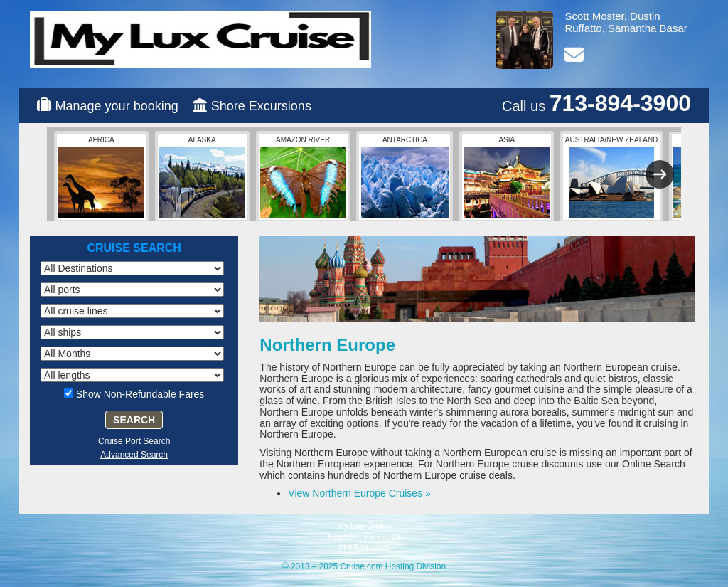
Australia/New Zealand (612, 177)
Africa (101, 177)
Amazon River (303, 177)
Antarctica (405, 177)
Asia (507, 177)
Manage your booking (117, 106)
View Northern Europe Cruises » (359, 493)
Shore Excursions (261, 106)
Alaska (202, 177)
